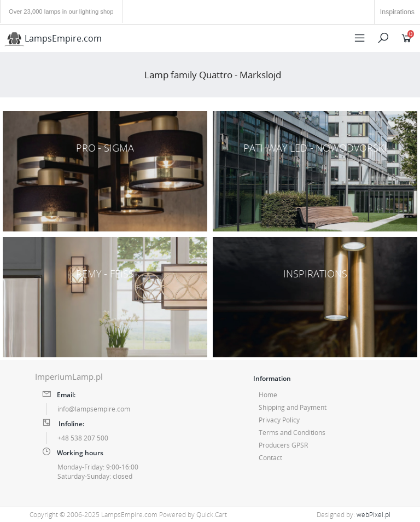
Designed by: (354, 515)
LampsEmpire (53, 38)
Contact (270, 458)
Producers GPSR (283, 445)
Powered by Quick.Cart (193, 515)
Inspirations (397, 12)
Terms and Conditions (292, 433)
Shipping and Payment (293, 407)
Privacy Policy (279, 420)
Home (268, 395)
